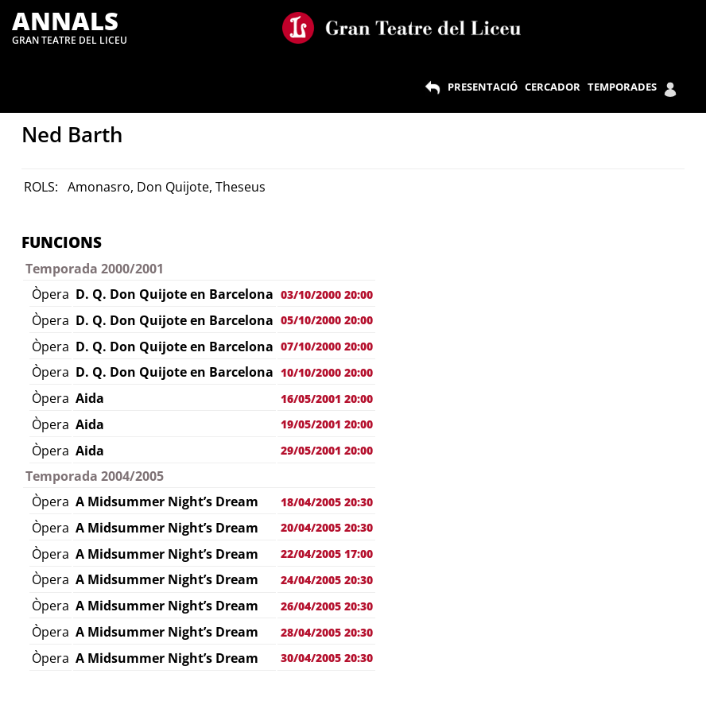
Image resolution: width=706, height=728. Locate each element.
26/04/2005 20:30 (327, 606)
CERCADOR (553, 87)
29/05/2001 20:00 (327, 450)
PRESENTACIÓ (483, 87)
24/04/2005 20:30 (327, 580)
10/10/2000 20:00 (327, 372)
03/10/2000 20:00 (327, 294)
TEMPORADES (622, 87)
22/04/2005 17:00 (327, 554)
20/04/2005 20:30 (327, 527)
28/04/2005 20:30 (327, 632)
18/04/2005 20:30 (327, 502)
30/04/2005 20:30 (327, 658)
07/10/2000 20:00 (327, 346)
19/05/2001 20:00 (327, 424)
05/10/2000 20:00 (327, 320)
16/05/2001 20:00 (327, 399)
